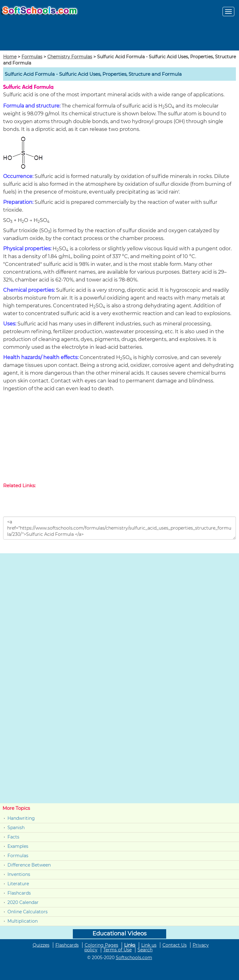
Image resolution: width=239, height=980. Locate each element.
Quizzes (41, 945)
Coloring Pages (101, 945)
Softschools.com (134, 958)
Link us (149, 945)
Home (10, 57)
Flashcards (19, 893)
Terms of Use (117, 950)
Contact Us (175, 945)
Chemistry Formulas (70, 57)
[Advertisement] (119, 439)
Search (145, 950)
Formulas (32, 57)
